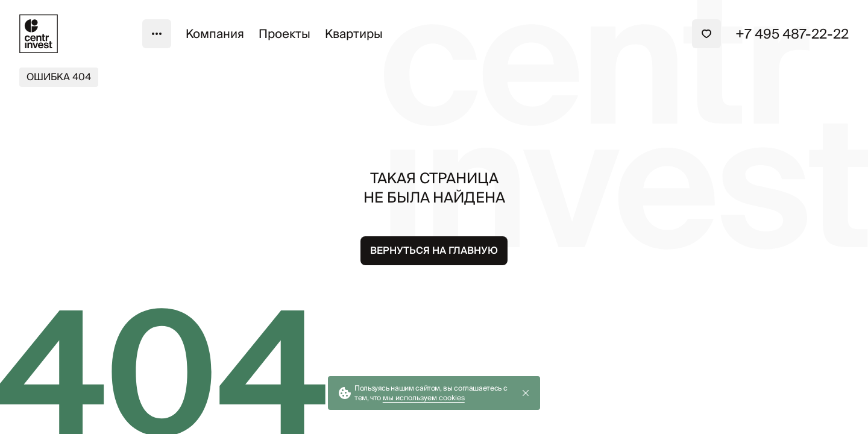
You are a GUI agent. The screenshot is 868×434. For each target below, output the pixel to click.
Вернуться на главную (434, 250)
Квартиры (354, 34)
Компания (215, 34)
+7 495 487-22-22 (792, 34)
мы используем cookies (424, 398)
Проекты (285, 34)
